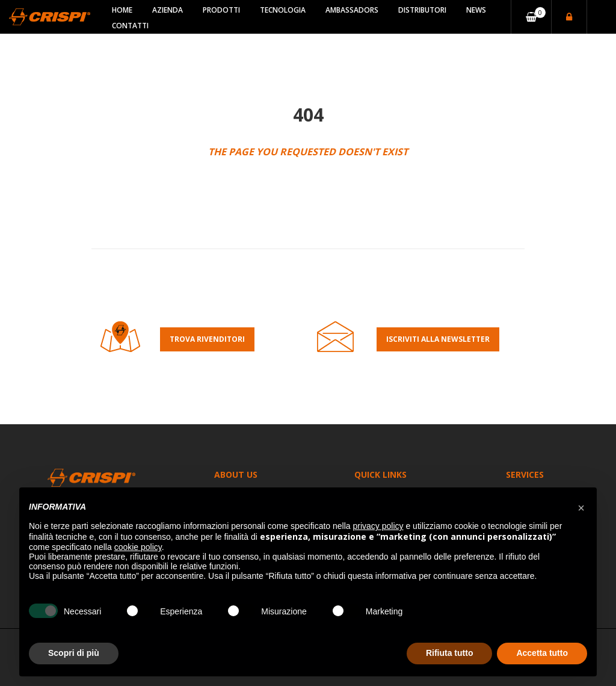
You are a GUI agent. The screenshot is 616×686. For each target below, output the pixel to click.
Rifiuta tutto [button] (450, 653)
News (476, 10)
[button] (581, 507)
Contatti (130, 26)
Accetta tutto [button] (542, 653)
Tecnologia (283, 10)
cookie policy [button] (138, 547)
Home (122, 10)
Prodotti (221, 10)
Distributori (422, 10)
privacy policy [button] (378, 526)
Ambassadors (352, 10)
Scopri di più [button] (74, 653)
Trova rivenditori (207, 339)
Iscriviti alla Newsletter (438, 339)
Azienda (168, 10)
